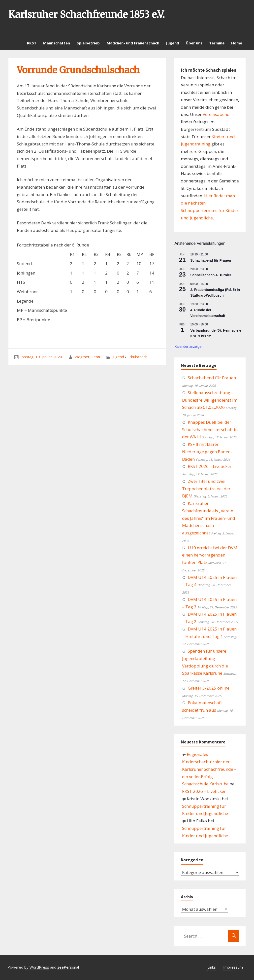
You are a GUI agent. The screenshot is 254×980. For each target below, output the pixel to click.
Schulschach (137, 357)
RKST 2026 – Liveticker (210, 466)
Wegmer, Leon (87, 357)
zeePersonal (68, 967)
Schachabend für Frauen (211, 260)
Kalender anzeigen (189, 347)
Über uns (194, 43)
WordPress (39, 967)
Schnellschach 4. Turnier (211, 275)
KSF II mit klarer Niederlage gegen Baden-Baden (207, 452)
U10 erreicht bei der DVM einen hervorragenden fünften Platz (210, 555)
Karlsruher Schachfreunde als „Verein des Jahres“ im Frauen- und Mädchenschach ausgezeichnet (209, 518)
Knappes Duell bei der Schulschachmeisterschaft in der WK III (210, 430)
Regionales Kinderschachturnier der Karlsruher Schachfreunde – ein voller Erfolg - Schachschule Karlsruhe (209, 769)
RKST (32, 43)
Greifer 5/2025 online (209, 688)
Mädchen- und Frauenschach (133, 43)
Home (237, 43)
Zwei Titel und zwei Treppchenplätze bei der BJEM (206, 489)
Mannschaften (57, 43)
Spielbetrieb (88, 43)
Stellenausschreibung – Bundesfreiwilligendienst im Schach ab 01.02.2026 (210, 400)
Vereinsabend (216, 114)
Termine (217, 43)
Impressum (233, 967)
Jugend (173, 43)
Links (212, 967)
